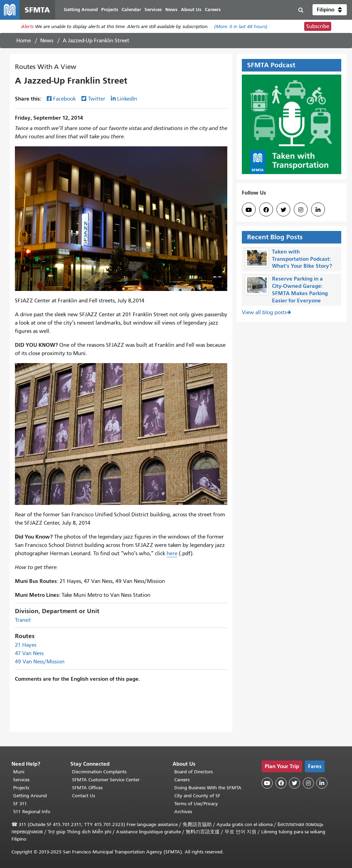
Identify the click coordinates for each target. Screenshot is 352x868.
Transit (23, 620)
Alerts (27, 27)
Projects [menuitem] (110, 10)
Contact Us (83, 796)
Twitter (97, 99)
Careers (182, 780)
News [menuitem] (171, 10)
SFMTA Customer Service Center (106, 780)
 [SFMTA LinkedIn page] (318, 210)
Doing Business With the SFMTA (208, 788)
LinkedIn (127, 99)
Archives (183, 812)
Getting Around (30, 796)
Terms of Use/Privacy (196, 804)
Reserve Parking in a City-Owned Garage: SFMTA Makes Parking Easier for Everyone (300, 289)
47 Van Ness (29, 653)
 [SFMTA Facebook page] (266, 210)
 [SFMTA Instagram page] (301, 210)
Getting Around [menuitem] (81, 10)
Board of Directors (193, 772)
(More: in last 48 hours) (241, 27)
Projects (21, 788)
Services (21, 780)
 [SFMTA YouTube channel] (249, 210)
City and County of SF (197, 796)
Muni (19, 772)
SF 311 (20, 804)
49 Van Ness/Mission (40, 662)
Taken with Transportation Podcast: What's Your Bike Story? (302, 259)
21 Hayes (26, 645)
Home (24, 41)
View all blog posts (264, 312)
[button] (330, 10)
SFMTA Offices (87, 788)
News (47, 41)
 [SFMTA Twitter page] (283, 210)
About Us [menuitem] (191, 10)
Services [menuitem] (153, 10)
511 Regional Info (32, 812)
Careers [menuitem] (213, 10)
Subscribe (318, 26)
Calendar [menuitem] (131, 10)
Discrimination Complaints (99, 772)
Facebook (64, 99)
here (172, 553)
